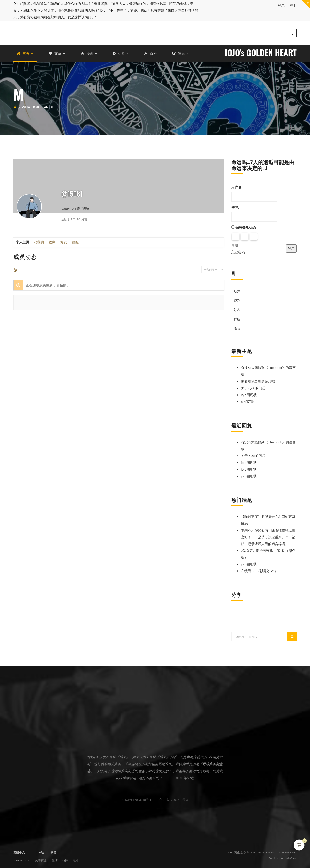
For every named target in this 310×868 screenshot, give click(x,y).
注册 (293, 5)
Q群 (65, 858)
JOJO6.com (22, 858)
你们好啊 (248, 399)
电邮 (76, 858)
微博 (55, 858)
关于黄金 (41, 858)
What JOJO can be (38, 105)
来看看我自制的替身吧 (258, 379)
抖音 (54, 850)
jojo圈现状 (249, 392)
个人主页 (23, 240)
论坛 (237, 326)
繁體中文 (19, 850)
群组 (75, 240)
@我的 (39, 240)
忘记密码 (238, 250)
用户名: (237, 185)
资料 (237, 298)
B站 (41, 850)
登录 (282, 5)
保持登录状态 (246, 225)
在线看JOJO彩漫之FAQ (259, 568)
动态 (237, 289)
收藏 (52, 240)
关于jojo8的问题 (253, 385)
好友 (64, 240)
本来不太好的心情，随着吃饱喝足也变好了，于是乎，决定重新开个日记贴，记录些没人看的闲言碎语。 (268, 535)
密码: (235, 205)
